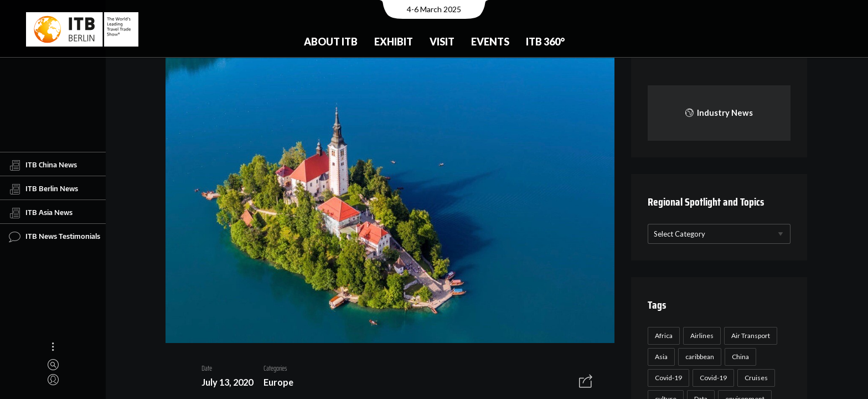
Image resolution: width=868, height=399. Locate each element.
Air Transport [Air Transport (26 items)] (749, 336)
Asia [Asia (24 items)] (660, 357)
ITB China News (43, 165)
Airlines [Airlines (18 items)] (700, 336)
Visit (442, 42)
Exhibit (394, 42)
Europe (275, 384)
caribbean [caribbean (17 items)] (698, 357)
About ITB (331, 42)
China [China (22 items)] (739, 357)
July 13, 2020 (223, 384)
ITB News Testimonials (55, 237)
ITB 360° (545, 42)
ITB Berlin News (43, 189)
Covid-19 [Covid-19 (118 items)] (667, 378)
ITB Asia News (41, 213)
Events (490, 42)
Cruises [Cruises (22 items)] (755, 378)
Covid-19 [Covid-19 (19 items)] (712, 378)
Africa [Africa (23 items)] (662, 336)
